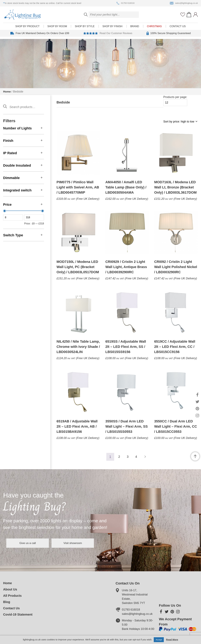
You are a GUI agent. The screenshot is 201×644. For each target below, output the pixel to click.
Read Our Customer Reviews (108, 35)
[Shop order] (179, 123)
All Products (12, 596)
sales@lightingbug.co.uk (183, 3)
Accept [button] (159, 640)
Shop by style (85, 29)
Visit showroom (81, 543)
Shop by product (27, 29)
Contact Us (178, 29)
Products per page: (175, 101)
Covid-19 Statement (18, 614)
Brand (135, 29)
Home (7, 92)
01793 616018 (125, 3)
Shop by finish (112, 29)
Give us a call (30, 543)
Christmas (154, 29)
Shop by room (57, 29)
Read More (172, 640)
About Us (10, 589)
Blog (7, 602)
